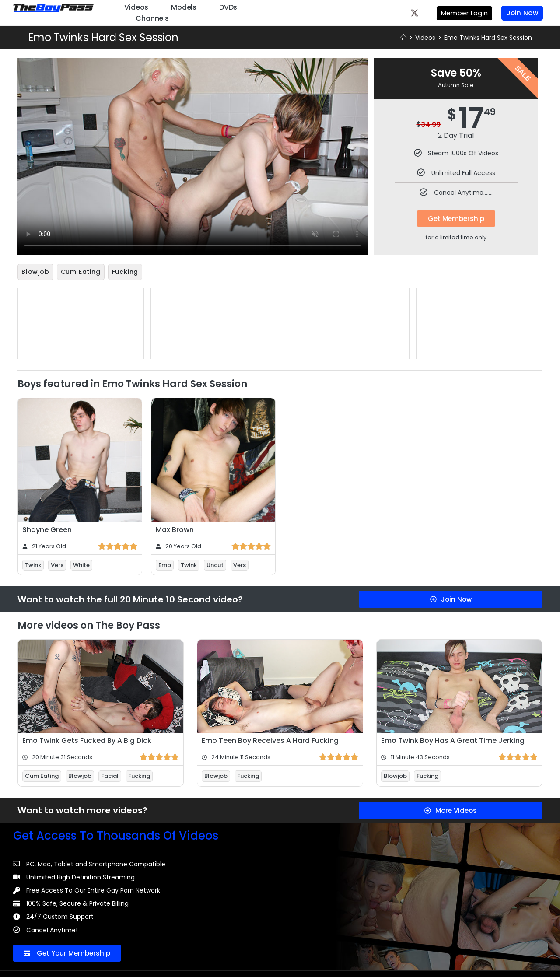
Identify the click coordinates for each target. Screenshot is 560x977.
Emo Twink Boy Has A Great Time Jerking (453, 740)
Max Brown (175, 529)
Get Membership (456, 219)
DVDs (228, 7)
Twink (33, 564)
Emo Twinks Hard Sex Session (488, 38)
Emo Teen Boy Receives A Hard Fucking (270, 740)
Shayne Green (47, 529)
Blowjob (35, 272)
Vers (57, 564)
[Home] (403, 38)
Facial (110, 775)
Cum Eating (81, 272)
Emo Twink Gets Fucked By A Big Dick (87, 740)
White (81, 564)
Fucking (125, 272)
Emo (165, 564)
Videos (136, 7)
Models (184, 7)
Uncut (215, 564)
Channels (152, 18)
